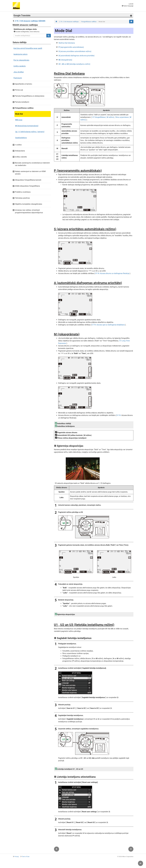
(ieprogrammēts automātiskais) (71, 47)
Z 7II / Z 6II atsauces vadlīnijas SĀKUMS (30, 21)
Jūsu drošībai (19, 72)
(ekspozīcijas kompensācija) (27, 126)
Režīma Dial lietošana (67, 43)
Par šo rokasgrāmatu (21, 60)
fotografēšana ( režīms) (104, 117)
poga (19, 120)
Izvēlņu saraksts (20, 66)
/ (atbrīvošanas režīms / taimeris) (30, 132)
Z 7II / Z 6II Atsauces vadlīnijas (69, 22)
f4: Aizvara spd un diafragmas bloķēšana (109, 325)
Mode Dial (19, 114)
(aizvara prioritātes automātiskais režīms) (75, 51)
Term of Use (26, 857)
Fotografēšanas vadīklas (89, 22)
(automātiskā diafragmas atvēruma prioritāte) (77, 56)
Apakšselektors (21, 138)
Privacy (17, 857)
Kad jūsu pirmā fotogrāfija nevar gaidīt (28, 48)
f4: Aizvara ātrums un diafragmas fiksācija (113, 273)
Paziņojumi (18, 78)
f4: (120, 415)
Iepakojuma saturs (21, 54)
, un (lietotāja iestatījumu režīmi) (74, 64)
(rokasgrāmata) (65, 60)
